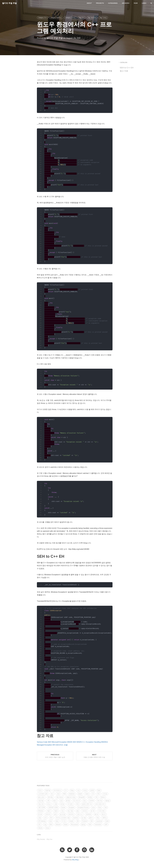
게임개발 (41, 801)
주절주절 (48, 790)
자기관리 (70, 804)
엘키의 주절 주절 (9, 3)
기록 (48, 801)
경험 (77, 811)
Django (107, 801)
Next (94, 756)
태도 (85, 801)
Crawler (71, 821)
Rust (100, 807)
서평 (56, 804)
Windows (41, 811)
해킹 (98, 818)
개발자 (56, 811)
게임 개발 (70, 811)
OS (96, 797)
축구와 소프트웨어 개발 (63, 818)
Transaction (98, 825)
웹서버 (96, 814)
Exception (72, 807)
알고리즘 (63, 814)
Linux (93, 807)
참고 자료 (124, 71)
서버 (78, 790)
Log (45, 825)
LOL (39, 825)
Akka (57, 821)
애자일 (62, 804)
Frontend (85, 821)
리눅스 (49, 804)
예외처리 (71, 814)
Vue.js (48, 828)
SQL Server (60, 797)
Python (103, 797)
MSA (51, 825)
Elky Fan (49, 839)
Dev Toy (100, 801)
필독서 (91, 818)
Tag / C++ (82, 18)
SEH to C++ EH (127, 68)
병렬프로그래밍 (71, 797)
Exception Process (83, 807)
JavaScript (99, 821)
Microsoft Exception (59, 742)
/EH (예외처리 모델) (60, 745)
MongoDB (82, 797)
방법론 (80, 794)
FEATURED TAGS (43, 786)
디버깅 (85, 790)
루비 (99, 794)
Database (72, 794)
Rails (99, 790)
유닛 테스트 (77, 801)
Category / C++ (43, 18)
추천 (77, 804)
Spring (83, 825)
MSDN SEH (72, 742)
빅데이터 (48, 814)
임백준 (92, 790)
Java (58, 794)
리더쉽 (105, 794)
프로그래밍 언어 (100, 804)
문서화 (40, 814)
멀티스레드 (41, 797)
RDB (64, 794)
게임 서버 (41, 804)
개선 (63, 811)
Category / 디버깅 (70, 18)
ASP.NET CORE (53, 807)
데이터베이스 (57, 790)
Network (58, 825)
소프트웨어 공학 (43, 794)
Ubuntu (40, 828)
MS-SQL (50, 797)
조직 (45, 818)
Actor (51, 821)
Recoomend (74, 825)
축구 (51, 818)
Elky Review (41, 839)
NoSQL (90, 797)
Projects (100, 3)
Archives (126, 3)
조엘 (39, 818)
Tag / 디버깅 (103, 18)
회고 (52, 794)
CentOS (92, 801)
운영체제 (89, 814)
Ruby (72, 790)
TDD (90, 825)
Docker (63, 807)
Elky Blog (75, 860)
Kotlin (107, 821)
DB (78, 821)
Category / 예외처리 (56, 18)
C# (93, 794)
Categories (113, 3)
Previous (55, 756)
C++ (66, 790)
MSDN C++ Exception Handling (89, 742)
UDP (106, 825)
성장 (61, 801)
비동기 (55, 801)
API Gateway (42, 821)
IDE (92, 821)
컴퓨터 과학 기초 (87, 804)
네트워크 (85, 811)
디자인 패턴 (101, 811)
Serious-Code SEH (44, 742)
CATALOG (124, 62)
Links (144, 3)
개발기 (49, 811)
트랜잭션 (76, 818)
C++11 (64, 821)
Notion (66, 825)
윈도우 (104, 814)
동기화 (93, 811)
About (89, 3)
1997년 (105, 818)
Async (87, 794)
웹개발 (68, 801)
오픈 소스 (80, 814)
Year (136, 3)
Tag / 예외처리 (92, 18)
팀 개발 (84, 818)
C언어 (40, 790)
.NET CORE (42, 807)
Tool (106, 807)
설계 (55, 814)
